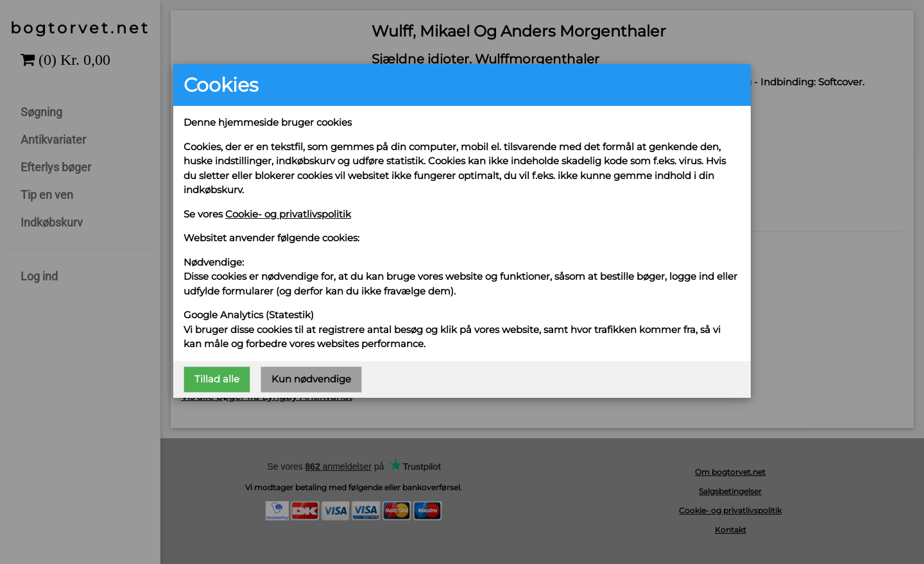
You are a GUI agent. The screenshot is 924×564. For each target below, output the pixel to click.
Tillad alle (217, 379)
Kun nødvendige (311, 379)
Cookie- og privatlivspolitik (288, 214)
